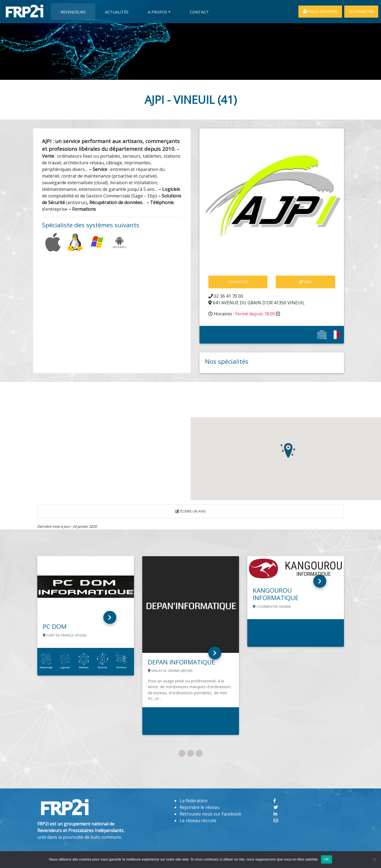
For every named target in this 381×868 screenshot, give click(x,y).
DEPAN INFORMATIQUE (181, 662)
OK (326, 859)
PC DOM (55, 626)
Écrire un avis (191, 511)
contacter (238, 282)
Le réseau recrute (198, 820)
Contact (199, 12)
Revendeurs (73, 12)
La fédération (194, 801)
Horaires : (244, 314)
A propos (157, 12)
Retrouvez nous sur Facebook (211, 814)
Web (305, 282)
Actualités (117, 12)
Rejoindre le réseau (200, 807)
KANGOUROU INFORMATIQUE (276, 594)
